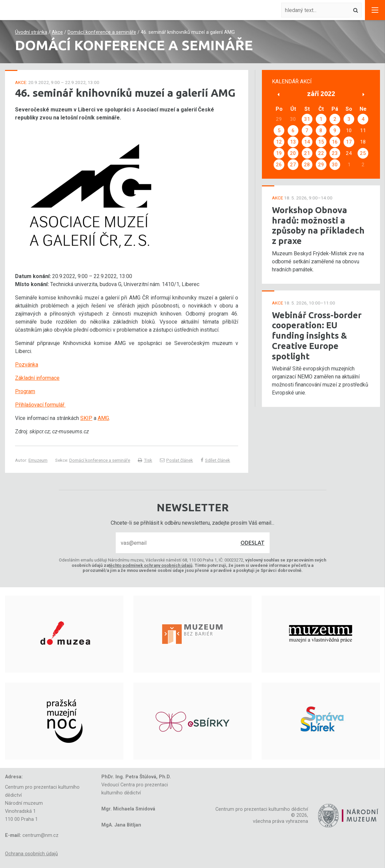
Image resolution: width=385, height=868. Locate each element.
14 (307, 142)
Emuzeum (38, 460)
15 (321, 142)
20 (293, 153)
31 (307, 119)
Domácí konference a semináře (102, 32)
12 (279, 142)
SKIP (86, 418)
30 (335, 165)
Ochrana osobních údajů (31, 854)
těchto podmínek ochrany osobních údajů (151, 565)
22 (321, 153)
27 (293, 165)
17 (349, 142)
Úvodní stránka (31, 32)
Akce (57, 32)
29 (321, 165)
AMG (103, 418)
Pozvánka (27, 365)
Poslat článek (176, 460)
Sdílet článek (215, 460)
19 (279, 153)
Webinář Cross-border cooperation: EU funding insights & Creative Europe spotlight (317, 336)
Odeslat (253, 543)
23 (335, 153)
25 (363, 153)
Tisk (145, 460)
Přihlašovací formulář (40, 405)
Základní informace (37, 378)
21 (307, 153)
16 (335, 142)
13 (293, 142)
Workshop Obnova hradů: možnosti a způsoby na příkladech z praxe (318, 225)
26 (279, 165)
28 (307, 165)
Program (25, 391)
